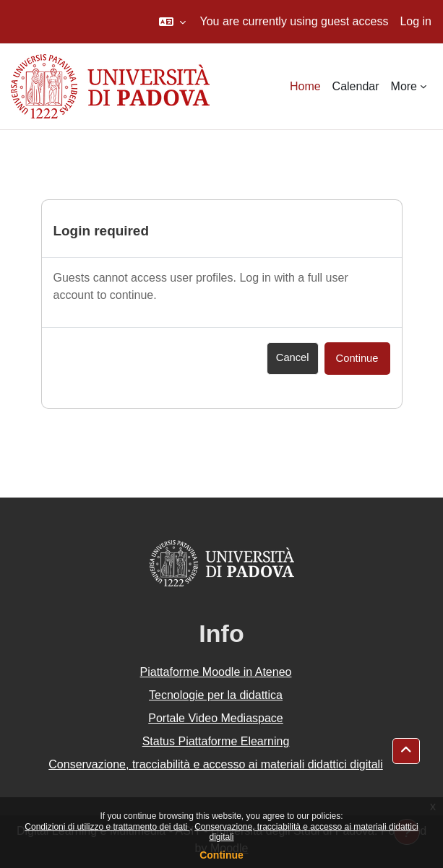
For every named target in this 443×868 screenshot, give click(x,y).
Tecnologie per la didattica (216, 695)
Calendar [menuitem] (356, 86)
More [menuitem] (404, 86)
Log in (416, 21)
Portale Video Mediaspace (216, 718)
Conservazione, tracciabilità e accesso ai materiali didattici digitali (215, 764)
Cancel (293, 357)
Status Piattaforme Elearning (216, 741)
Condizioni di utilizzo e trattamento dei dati (107, 827)
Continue (221, 855)
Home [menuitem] (305, 86)
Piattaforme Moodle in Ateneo (216, 672)
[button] (172, 22)
